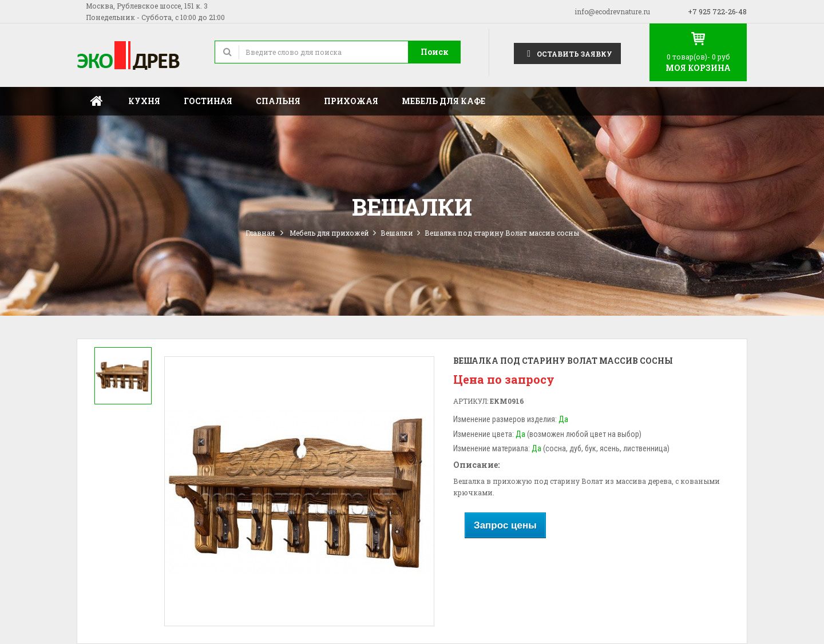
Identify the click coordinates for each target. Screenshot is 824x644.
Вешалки (397, 233)
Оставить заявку (567, 53)
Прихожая (351, 101)
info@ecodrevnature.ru (612, 11)
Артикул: (471, 401)
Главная (97, 101)
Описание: (476, 465)
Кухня (144, 101)
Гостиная (208, 101)
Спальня (278, 101)
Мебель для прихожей (329, 233)
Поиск (435, 52)
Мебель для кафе (443, 101)
